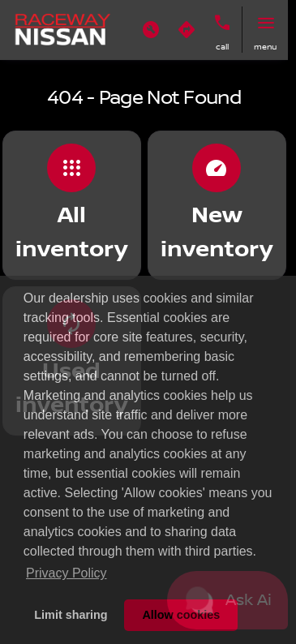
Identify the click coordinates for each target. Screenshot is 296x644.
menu (265, 47)
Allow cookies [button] (181, 615)
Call (222, 47)
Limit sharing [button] (71, 615)
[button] (151, 30)
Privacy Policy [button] (66, 573)
